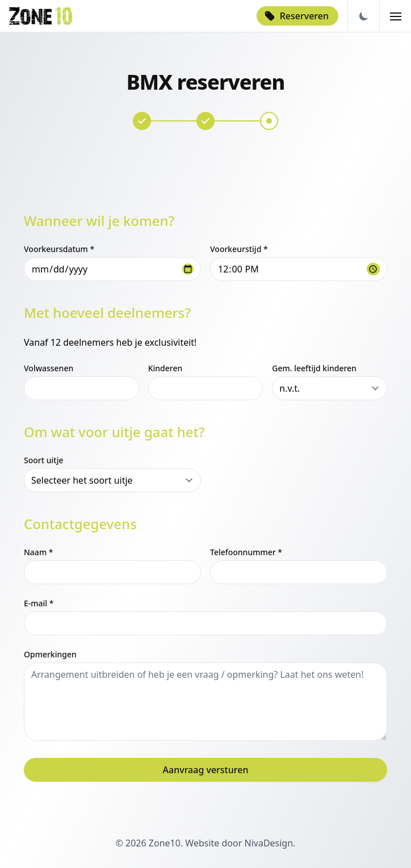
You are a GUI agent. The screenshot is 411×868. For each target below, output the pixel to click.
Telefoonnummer (246, 552)
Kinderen (165, 368)
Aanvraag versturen (206, 770)
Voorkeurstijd (239, 249)
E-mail (39, 603)
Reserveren (296, 16)
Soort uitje (43, 460)
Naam (38, 552)
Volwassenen (49, 368)
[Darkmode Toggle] (364, 16)
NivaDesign (269, 843)
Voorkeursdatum (59, 249)
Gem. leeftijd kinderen (314, 368)
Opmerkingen (50, 654)
